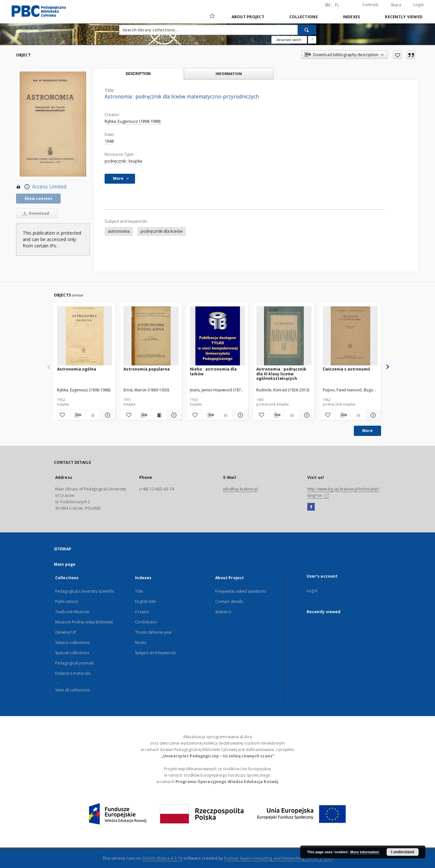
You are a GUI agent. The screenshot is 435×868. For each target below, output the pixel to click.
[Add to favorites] (397, 55)
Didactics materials (73, 673)
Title (139, 591)
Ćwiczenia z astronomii (346, 369)
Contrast (370, 5)
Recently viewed (404, 17)
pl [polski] (337, 5)
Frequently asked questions (241, 591)
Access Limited (41, 187)
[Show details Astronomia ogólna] (107, 415)
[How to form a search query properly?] (312, 40)
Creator (142, 612)
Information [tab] (229, 74)
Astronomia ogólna (77, 369)
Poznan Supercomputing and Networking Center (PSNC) (278, 858)
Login (419, 5)
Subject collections (72, 643)
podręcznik (115, 161)
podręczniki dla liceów (162, 231)
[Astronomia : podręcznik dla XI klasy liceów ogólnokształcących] (284, 336)
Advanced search (289, 40)
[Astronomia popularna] (151, 336)
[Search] (307, 30)
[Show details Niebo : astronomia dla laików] (240, 415)
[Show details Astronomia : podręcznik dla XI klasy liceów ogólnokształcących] (306, 415)
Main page (65, 564)
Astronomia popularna (147, 369)
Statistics (223, 612)
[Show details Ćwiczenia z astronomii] (372, 415)
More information (365, 852)
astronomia (119, 231)
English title (145, 601)
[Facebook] (311, 507)
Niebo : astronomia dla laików (213, 371)
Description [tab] (138, 74)
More (367, 431)
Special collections (72, 653)
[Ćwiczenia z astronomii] (350, 336)
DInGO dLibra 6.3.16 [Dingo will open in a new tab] (162, 858)
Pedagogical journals (75, 663)
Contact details (229, 601)
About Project (248, 17)
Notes (141, 643)
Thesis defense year (154, 632)
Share (396, 5)
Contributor (146, 622)
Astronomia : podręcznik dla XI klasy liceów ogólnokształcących (281, 374)
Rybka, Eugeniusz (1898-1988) (132, 121)
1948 (109, 141)
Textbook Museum (72, 612)
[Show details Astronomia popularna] (173, 415)
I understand (403, 852)
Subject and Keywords (155, 653)
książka (135, 161)
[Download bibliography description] (77, 415)
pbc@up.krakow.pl (241, 489)
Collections (304, 17)
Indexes (352, 17)
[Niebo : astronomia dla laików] (217, 336)
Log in (312, 591)
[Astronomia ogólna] (85, 336)
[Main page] (212, 17)
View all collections (72, 690)
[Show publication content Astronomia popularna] (159, 415)
